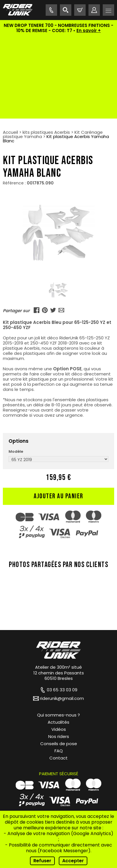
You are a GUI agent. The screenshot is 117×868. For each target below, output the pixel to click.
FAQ (59, 668)
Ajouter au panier (58, 414)
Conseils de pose (59, 661)
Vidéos (59, 647)
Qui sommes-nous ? (58, 632)
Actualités (58, 640)
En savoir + (89, 30)
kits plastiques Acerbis (46, 50)
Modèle (16, 369)
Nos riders (59, 654)
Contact (58, 675)
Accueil (10, 50)
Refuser (42, 861)
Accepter (73, 861)
